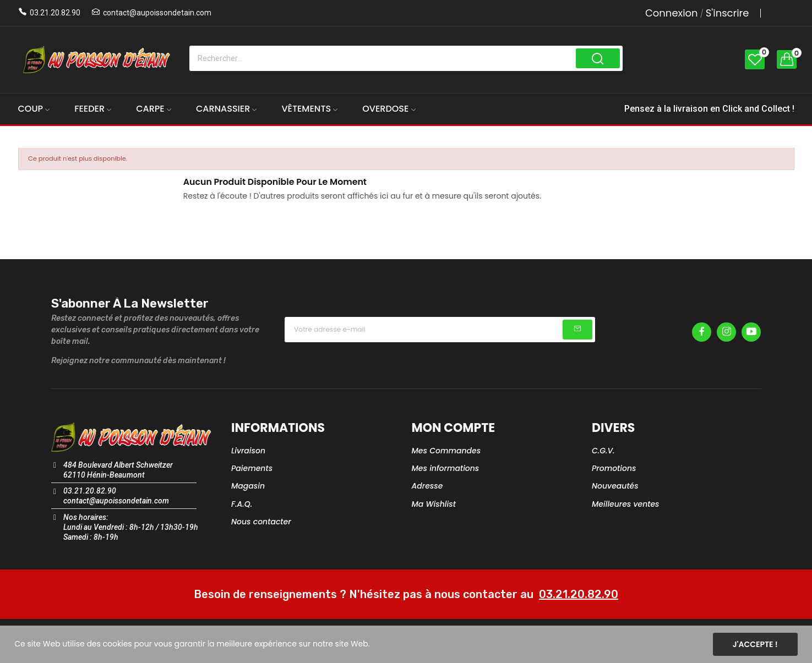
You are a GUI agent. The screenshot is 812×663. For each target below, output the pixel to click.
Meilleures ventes (626, 504)
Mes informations (446, 468)
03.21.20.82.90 (55, 13)
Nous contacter (261, 522)
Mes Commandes (446, 451)
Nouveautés (615, 486)
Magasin (248, 486)
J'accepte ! (755, 644)
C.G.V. (603, 451)
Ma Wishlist (434, 504)
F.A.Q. (242, 504)
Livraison (248, 451)
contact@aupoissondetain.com (157, 13)
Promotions (614, 468)
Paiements (252, 468)
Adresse (427, 486)
